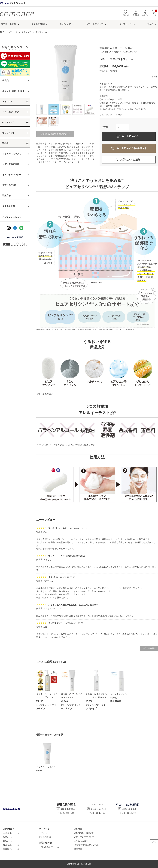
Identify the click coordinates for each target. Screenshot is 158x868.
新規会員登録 (45, 837)
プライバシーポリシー (84, 837)
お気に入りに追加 (130, 160)
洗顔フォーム (41, 32)
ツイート (154, 76)
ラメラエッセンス (118, 694)
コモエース (17, 14)
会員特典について (11, 833)
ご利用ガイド (80, 829)
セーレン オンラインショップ (13, 3)
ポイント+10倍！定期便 (13, 91)
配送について (9, 841)
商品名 (150, 24)
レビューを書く (149, 648)
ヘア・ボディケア (95, 24)
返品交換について (11, 845)
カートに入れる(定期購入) (131, 148)
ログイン (43, 833)
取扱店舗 (6, 196)
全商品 (5, 81)
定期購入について (11, 849)
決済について (9, 837)
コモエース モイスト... (47, 767)
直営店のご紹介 (10, 185)
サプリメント (9, 133)
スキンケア (65, 24)
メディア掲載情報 (11, 164)
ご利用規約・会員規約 (84, 833)
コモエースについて (12, 154)
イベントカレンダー (12, 175)
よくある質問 (9, 206)
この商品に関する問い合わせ (55, 134)
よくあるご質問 (81, 841)
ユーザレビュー (46, 520)
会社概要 (78, 849)
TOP (2, 32)
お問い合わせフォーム (49, 847)
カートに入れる (130, 136)
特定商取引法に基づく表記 (86, 845)
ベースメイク (125, 24)
